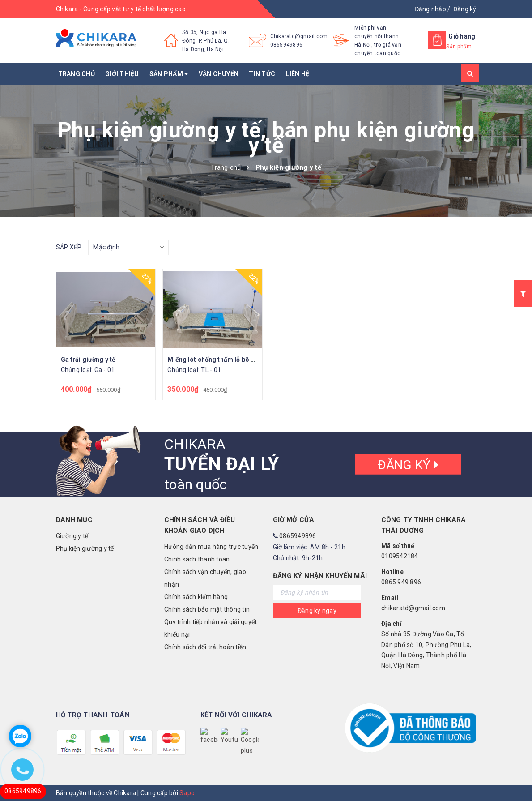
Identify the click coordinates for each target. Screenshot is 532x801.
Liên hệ (297, 74)
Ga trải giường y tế (88, 360)
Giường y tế (72, 536)
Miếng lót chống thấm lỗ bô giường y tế (226, 360)
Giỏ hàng (462, 36)
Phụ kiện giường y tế (85, 548)
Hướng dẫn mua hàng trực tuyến (211, 547)
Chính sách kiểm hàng (196, 597)
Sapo (187, 793)
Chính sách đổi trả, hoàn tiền (205, 647)
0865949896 (287, 45)
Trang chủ (77, 74)
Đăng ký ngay (317, 611)
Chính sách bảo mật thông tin (207, 609)
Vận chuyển (219, 74)
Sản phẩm (169, 74)
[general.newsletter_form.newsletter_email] (317, 593)
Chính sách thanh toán (197, 559)
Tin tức (262, 74)
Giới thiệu (122, 74)
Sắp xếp (69, 247)
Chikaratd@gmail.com (299, 36)
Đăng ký (465, 9)
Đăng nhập (430, 9)
